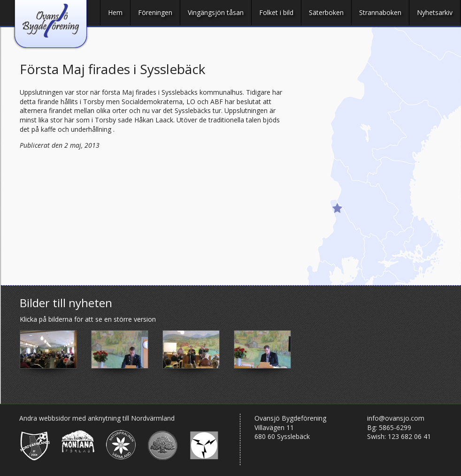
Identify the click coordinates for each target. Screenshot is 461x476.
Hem (115, 12)
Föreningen (155, 12)
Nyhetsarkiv (435, 12)
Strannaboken (380, 12)
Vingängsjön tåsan (216, 12)
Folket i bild (276, 12)
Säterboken (326, 12)
